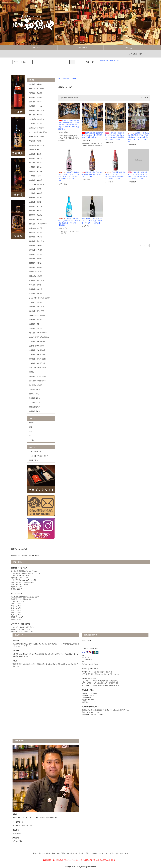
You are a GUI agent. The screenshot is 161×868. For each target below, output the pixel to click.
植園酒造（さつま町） (37, 106)
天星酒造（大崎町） (36, 246)
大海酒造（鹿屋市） (36, 211)
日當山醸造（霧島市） (37, 276)
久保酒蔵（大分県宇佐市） (38, 363)
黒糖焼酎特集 (34, 460)
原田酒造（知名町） (36, 267)
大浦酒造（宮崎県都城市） (38, 342)
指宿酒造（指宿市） (36, 102)
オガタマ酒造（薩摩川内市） (39, 132)
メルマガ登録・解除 (135, 54)
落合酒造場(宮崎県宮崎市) (38, 381)
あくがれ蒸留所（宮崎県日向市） (40, 337)
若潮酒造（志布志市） (37, 328)
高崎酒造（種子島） (36, 219)
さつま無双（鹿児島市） (37, 185)
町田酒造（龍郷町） (36, 285)
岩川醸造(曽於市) (35, 389)
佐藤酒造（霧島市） (36, 189)
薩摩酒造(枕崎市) (35, 411)
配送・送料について (54, 853)
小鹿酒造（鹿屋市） (36, 167)
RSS (121, 853)
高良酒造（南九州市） (37, 158)
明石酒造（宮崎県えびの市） (39, 333)
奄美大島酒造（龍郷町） (37, 89)
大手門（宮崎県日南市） (37, 346)
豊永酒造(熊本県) (35, 407)
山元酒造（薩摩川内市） (37, 311)
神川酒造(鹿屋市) (35, 398)
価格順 (70, 98)
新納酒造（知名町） (36, 259)
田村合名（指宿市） (36, 232)
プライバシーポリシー (97, 853)
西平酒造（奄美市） (36, 263)
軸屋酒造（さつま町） (71, 79)
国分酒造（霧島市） (36, 163)
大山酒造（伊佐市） (36, 124)
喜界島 (31, 372)
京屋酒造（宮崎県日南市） (38, 350)
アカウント (34, 48)
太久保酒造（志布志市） (37, 119)
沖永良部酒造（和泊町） (37, 137)
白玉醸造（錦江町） (36, 202)
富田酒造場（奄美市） (37, 250)
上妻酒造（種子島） (36, 154)
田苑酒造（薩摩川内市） (37, 241)
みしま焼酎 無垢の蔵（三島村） (40, 298)
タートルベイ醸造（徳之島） (39, 368)
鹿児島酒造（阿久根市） (37, 145)
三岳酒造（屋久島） (36, 302)
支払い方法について (39, 853)
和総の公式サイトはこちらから (110, 61)
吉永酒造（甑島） (35, 324)
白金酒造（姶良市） (36, 198)
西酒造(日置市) (34, 394)
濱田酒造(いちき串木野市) (38, 376)
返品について (66, 853)
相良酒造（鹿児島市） (37, 180)
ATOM (126, 853)
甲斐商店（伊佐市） (36, 141)
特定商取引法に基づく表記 (80, 853)
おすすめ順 (63, 98)
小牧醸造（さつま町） (37, 172)
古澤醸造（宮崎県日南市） (38, 359)
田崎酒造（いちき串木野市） (39, 224)
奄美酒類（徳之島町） (37, 93)
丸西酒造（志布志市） (37, 294)
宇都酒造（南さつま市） (37, 110)
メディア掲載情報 (35, 452)
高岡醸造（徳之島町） (37, 215)
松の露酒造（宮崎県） (37, 385)
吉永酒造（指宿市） (36, 320)
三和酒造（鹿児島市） (37, 193)
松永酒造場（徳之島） (37, 289)
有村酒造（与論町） (36, 97)
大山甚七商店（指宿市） (37, 128)
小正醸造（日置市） (36, 176)
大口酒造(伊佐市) (35, 403)
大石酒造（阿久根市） (37, 115)
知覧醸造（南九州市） (37, 237)
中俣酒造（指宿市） (36, 254)
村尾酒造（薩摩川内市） (37, 307)
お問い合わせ (80, 48)
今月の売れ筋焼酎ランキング (39, 456)
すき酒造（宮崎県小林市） (38, 355)
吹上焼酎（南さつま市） (37, 280)
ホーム (60, 79)
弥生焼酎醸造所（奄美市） (38, 315)
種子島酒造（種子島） (37, 228)
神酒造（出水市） (35, 150)
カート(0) (127, 48)
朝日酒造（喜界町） (36, 84)
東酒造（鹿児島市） (36, 272)
